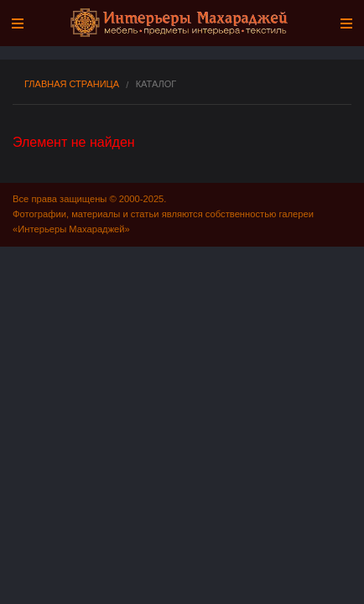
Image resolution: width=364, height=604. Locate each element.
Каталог (156, 84)
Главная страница (72, 84)
